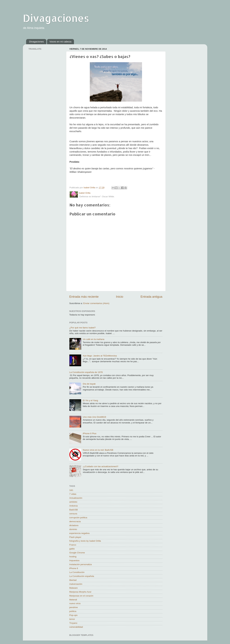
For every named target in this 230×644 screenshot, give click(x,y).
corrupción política (78, 518)
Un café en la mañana (94, 339)
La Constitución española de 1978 (86, 372)
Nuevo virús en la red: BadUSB (98, 450)
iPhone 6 (74, 568)
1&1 (71, 490)
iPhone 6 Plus (90, 433)
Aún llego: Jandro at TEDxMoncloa (100, 356)
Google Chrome (77, 553)
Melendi (73, 600)
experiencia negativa (79, 533)
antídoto (73, 502)
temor (72, 619)
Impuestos (74, 560)
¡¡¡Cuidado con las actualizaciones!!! (101, 466)
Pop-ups (73, 615)
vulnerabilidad (76, 627)
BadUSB (74, 510)
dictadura (74, 525)
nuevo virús (75, 603)
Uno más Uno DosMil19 (94, 417)
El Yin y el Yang (90, 400)
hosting (73, 557)
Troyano (73, 623)
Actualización (76, 498)
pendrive (74, 607)
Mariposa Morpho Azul (80, 592)
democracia (75, 521)
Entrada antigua (151, 297)
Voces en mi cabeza (60, 42)
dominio (73, 529)
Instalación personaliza (81, 564)
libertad (73, 580)
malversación (76, 584)
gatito (72, 549)
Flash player (75, 537)
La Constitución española (82, 576)
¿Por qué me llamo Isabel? (83, 328)
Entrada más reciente (84, 297)
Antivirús (74, 506)
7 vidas (73, 494)
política (73, 611)
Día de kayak (89, 384)
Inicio (120, 297)
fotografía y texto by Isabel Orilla (85, 541)
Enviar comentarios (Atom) (96, 303)
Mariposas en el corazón (81, 596)
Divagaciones (56, 18)
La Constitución (77, 572)
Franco (73, 545)
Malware (74, 588)
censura (73, 514)
